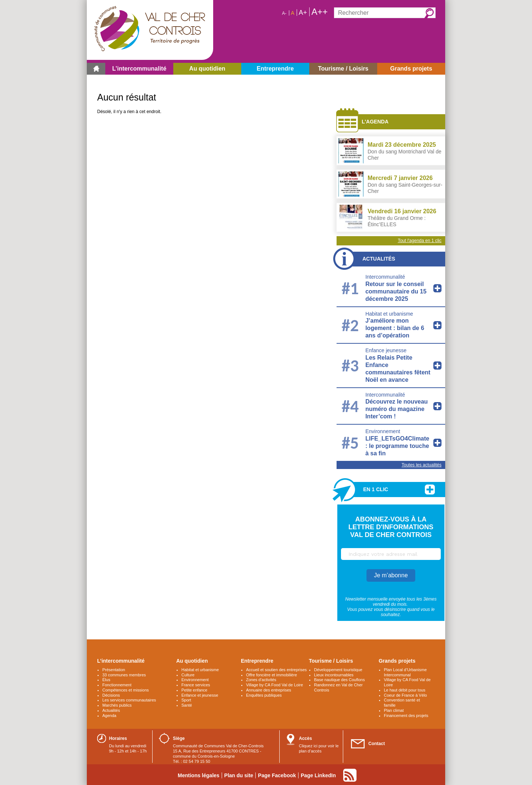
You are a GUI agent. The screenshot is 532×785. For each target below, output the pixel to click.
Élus (106, 680)
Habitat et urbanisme (389, 314)
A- (284, 13)
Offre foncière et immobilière (272, 675)
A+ (303, 13)
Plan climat (394, 710)
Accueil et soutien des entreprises (276, 670)
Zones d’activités (261, 680)
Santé (187, 705)
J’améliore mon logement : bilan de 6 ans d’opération (395, 328)
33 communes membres (124, 675)
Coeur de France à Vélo (405, 695)
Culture (188, 675)
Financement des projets (406, 716)
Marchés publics (117, 705)
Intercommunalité (385, 277)
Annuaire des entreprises (269, 690)
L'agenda (375, 122)
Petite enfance (194, 690)
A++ (320, 12)
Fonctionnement (117, 685)
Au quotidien (192, 661)
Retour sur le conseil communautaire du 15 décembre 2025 (396, 291)
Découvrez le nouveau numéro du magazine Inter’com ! (397, 409)
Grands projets (397, 661)
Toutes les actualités (422, 465)
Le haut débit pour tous (405, 690)
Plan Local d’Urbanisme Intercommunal (405, 672)
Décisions (111, 695)
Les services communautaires (129, 700)
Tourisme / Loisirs (331, 661)
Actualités (379, 259)
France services (196, 685)
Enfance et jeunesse (200, 695)
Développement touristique (338, 670)
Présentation (114, 670)
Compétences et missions (126, 690)
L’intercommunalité (121, 661)
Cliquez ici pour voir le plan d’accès (319, 748)
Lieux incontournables (334, 675)
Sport (186, 700)
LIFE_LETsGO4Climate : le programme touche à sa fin (397, 446)
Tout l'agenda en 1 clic (420, 241)
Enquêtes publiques (264, 695)
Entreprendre (257, 661)
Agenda (109, 716)
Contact (377, 744)
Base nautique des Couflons (339, 680)
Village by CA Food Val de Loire (274, 685)
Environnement (383, 431)
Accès (305, 738)
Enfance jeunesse (386, 350)
